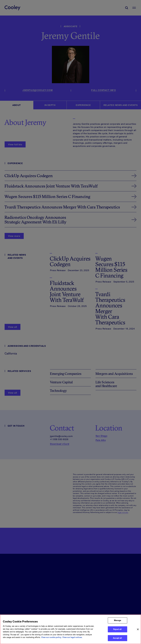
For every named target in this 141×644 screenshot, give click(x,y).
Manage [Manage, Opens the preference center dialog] (117, 624)
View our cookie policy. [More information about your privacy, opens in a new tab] (51, 641)
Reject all (117, 633)
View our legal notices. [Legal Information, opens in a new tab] (72, 641)
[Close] (138, 633)
